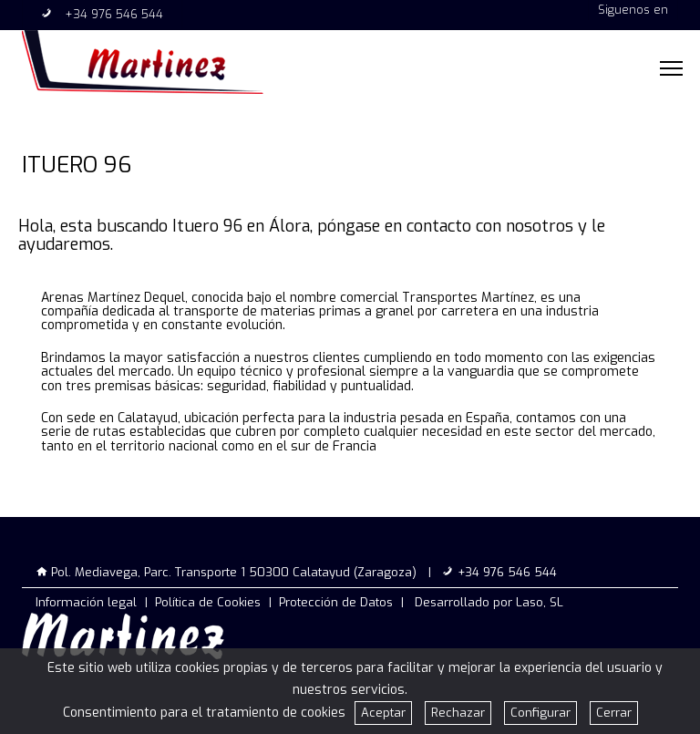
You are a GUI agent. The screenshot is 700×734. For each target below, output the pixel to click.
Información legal (86, 602)
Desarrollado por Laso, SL (489, 602)
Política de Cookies (208, 602)
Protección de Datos (336, 602)
